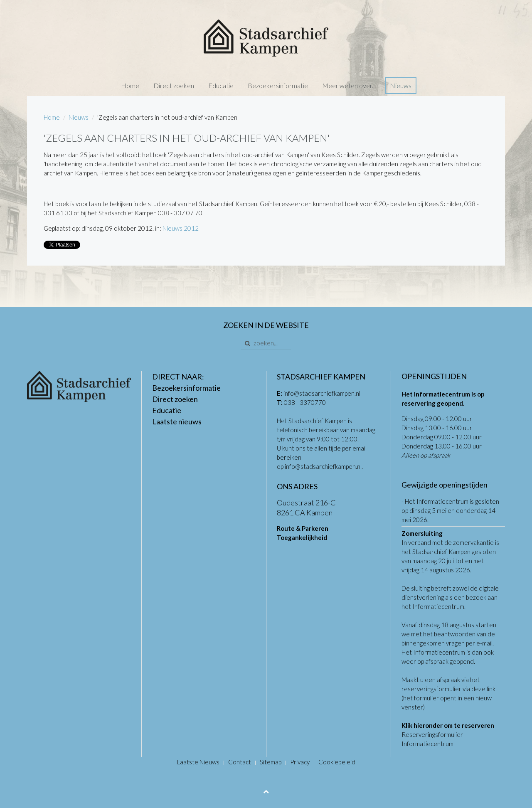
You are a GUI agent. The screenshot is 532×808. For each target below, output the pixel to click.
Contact (240, 762)
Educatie (221, 85)
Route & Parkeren (303, 528)
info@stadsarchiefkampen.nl (322, 393)
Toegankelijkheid (302, 537)
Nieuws (401, 85)
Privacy (300, 762)
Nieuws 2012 (181, 228)
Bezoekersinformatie (278, 85)
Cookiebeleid (337, 762)
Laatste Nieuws (198, 762)
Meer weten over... (349, 85)
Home (130, 85)
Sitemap (271, 762)
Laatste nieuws (177, 421)
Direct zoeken (174, 85)
